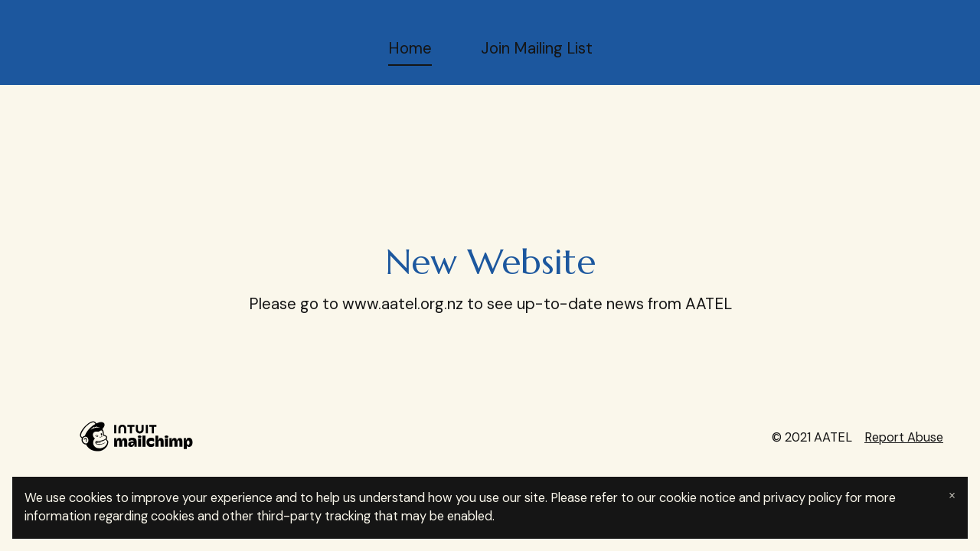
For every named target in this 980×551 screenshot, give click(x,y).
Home (410, 48)
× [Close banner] (952, 496)
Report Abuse (904, 437)
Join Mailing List (537, 48)
